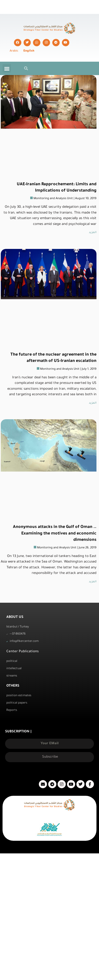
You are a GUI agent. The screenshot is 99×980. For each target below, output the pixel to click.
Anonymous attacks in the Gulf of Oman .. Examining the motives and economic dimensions (55, 533)
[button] (7, 68)
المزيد (93, 232)
